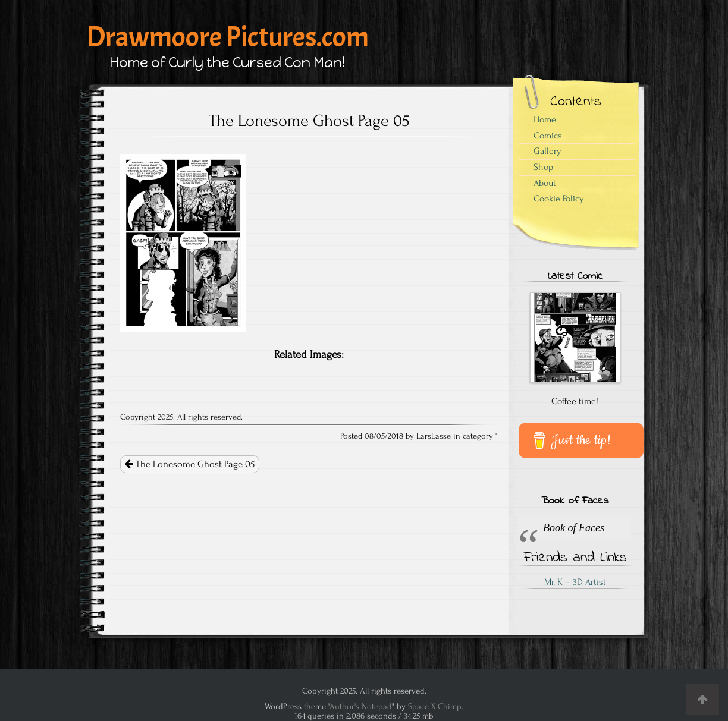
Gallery (547, 151)
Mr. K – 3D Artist (575, 582)
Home (545, 119)
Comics (548, 136)
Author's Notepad (361, 706)
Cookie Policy (559, 199)
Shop (543, 167)
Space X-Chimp (435, 706)
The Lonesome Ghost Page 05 (190, 464)
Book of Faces (575, 501)
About (545, 183)
